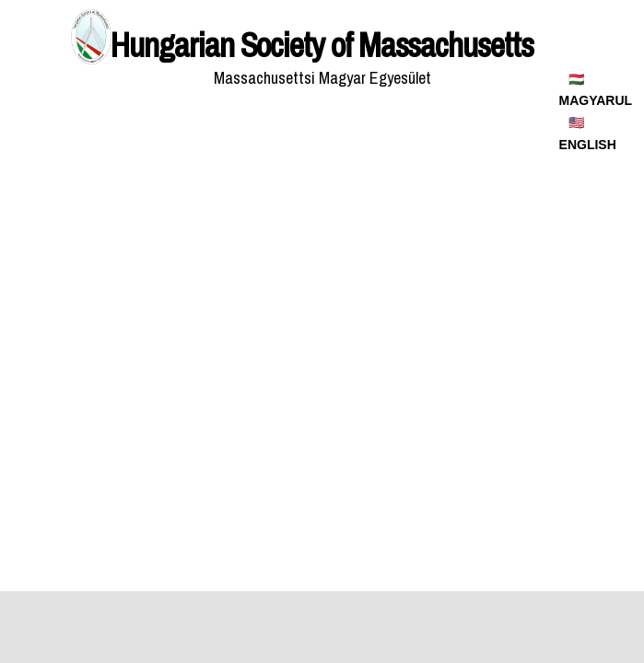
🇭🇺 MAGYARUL (596, 90)
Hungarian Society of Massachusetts (322, 45)
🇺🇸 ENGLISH (588, 134)
